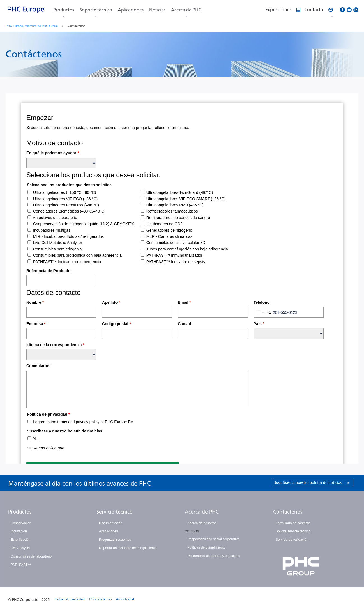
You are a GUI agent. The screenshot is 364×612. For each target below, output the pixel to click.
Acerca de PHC (186, 10)
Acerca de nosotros (202, 523)
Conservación (21, 523)
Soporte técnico (96, 10)
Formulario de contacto (293, 523)
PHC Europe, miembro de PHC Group (32, 26)
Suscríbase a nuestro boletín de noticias (312, 483)
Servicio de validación (292, 540)
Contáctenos (288, 512)
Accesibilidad (125, 599)
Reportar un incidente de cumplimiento (128, 548)
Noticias (157, 10)
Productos (64, 10)
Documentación (111, 523)
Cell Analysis (20, 548)
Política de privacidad (70, 599)
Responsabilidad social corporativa (213, 539)
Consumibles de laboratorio (31, 556)
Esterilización (21, 540)
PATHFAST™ (21, 565)
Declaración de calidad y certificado (214, 556)
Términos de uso (100, 599)
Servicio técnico (115, 512)
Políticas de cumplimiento (206, 547)
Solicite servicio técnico (293, 531)
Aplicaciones (131, 10)
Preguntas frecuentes (115, 540)
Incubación (19, 531)
